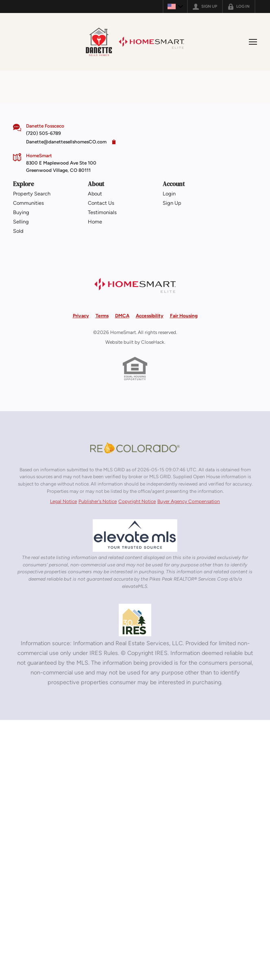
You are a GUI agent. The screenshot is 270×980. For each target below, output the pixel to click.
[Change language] (175, 7)
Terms (102, 316)
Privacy (81, 316)
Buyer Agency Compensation (189, 501)
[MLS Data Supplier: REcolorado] (135, 448)
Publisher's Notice (98, 501)
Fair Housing (184, 316)
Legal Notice (63, 501)
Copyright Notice (137, 501)
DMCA (122, 316)
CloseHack (153, 342)
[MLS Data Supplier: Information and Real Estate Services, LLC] (135, 620)
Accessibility (150, 316)
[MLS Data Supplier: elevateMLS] (135, 536)
